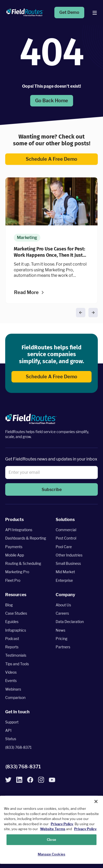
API (8, 730)
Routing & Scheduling (23, 563)
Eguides (12, 622)
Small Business (68, 563)
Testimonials (16, 656)
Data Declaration (70, 622)
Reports (12, 647)
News (60, 630)
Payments (14, 547)
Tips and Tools (17, 664)
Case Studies (16, 613)
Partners (63, 647)
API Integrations (19, 530)
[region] (51, 830)
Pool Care (64, 547)
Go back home (52, 101)
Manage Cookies (51, 854)
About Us (63, 605)
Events (11, 681)
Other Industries (69, 555)
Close (51, 840)
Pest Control (66, 538)
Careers (62, 613)
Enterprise (64, 580)
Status (11, 739)
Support (12, 722)
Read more (26, 292)
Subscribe (52, 490)
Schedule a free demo (51, 159)
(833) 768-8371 (18, 747)
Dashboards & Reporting (26, 538)
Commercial (66, 530)
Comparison (15, 698)
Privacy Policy (62, 824)
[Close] (96, 801)
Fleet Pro (13, 580)
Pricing (62, 639)
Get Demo (69, 12)
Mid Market (65, 572)
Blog (9, 605)
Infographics (16, 630)
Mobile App (15, 555)
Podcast (12, 639)
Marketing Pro (17, 572)
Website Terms (53, 829)
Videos (11, 672)
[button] (81, 313)
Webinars (13, 689)
